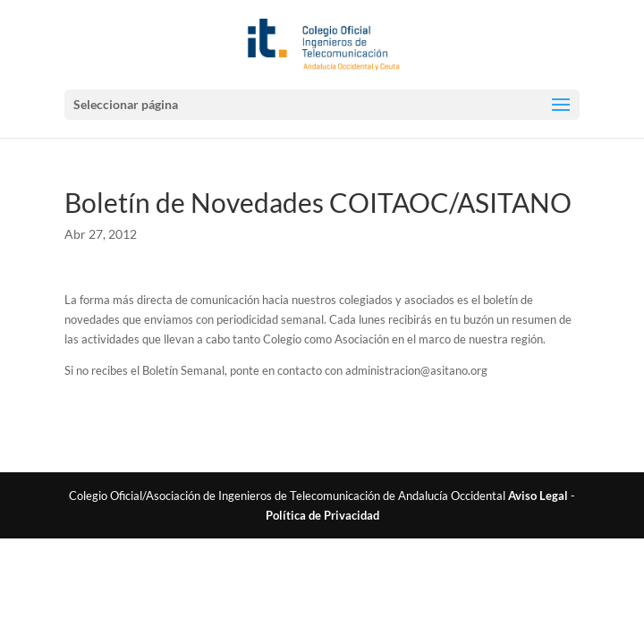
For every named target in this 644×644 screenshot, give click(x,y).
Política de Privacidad (322, 515)
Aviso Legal (538, 496)
